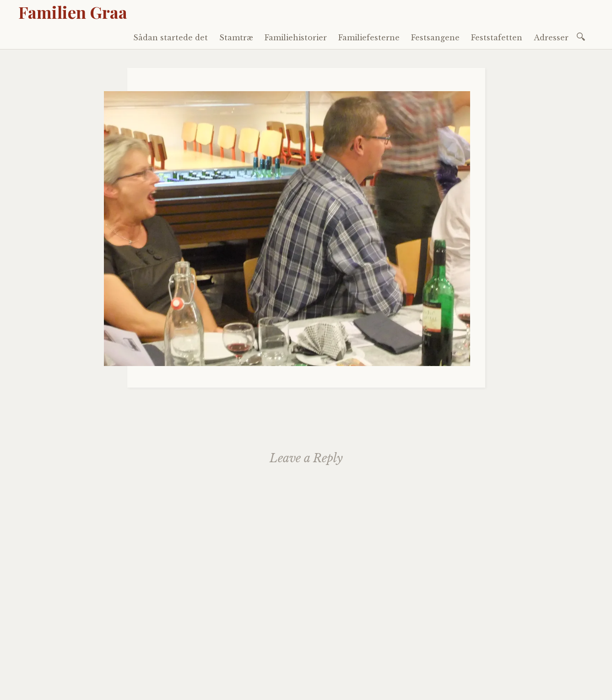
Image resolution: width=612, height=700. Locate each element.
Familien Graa (73, 12)
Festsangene (435, 38)
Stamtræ (236, 38)
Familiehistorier (296, 38)
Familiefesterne (369, 38)
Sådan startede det (171, 38)
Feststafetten (497, 38)
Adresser (551, 38)
